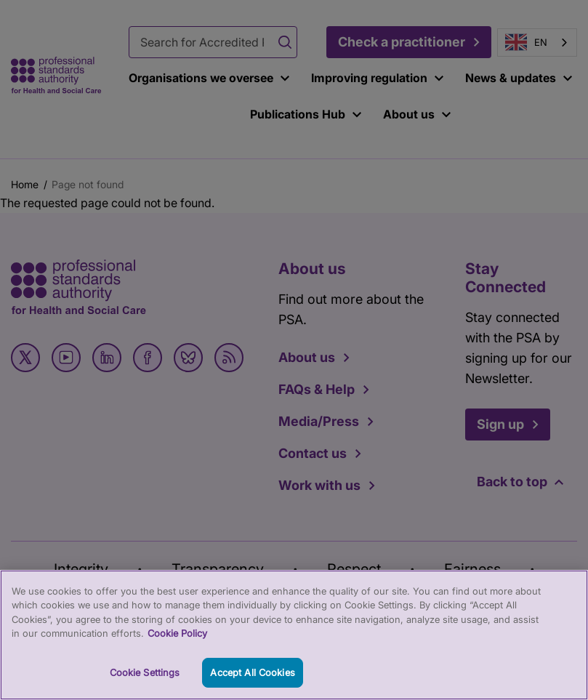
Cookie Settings (145, 683)
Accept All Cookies (252, 683)
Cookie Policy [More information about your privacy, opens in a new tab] (177, 644)
